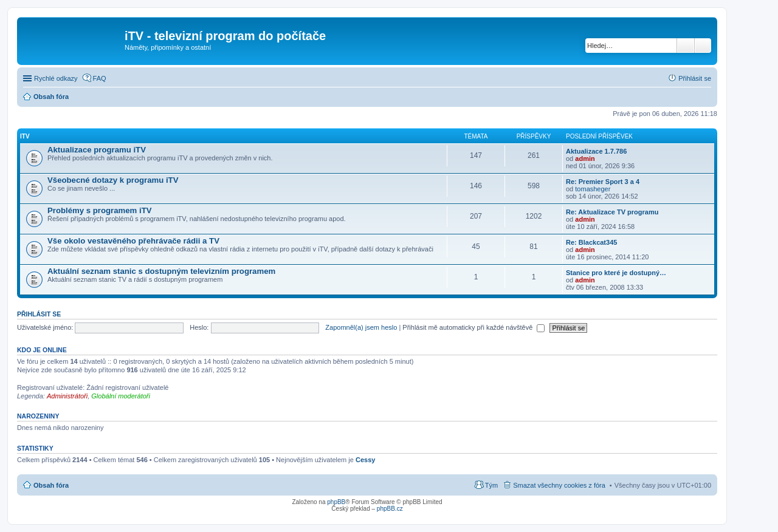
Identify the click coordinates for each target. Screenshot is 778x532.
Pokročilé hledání (703, 46)
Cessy (365, 460)
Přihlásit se (39, 314)
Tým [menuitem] (491, 485)
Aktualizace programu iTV (97, 150)
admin (585, 159)
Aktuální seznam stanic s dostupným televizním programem (161, 271)
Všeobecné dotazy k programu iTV (113, 180)
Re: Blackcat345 (591, 242)
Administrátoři (67, 396)
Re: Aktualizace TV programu (612, 212)
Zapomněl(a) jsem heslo (361, 327)
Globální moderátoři (121, 396)
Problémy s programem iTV (100, 210)
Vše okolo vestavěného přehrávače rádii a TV (133, 241)
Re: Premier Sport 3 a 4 (603, 182)
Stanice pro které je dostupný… (616, 273)
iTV (25, 136)
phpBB (336, 502)
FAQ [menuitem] (100, 78)
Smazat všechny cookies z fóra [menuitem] (559, 485)
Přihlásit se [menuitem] (695, 78)
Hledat (686, 46)
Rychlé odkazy (56, 78)
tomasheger (593, 189)
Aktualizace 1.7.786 (596, 151)
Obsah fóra (51, 485)
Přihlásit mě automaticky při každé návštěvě (473, 327)
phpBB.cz (390, 509)
